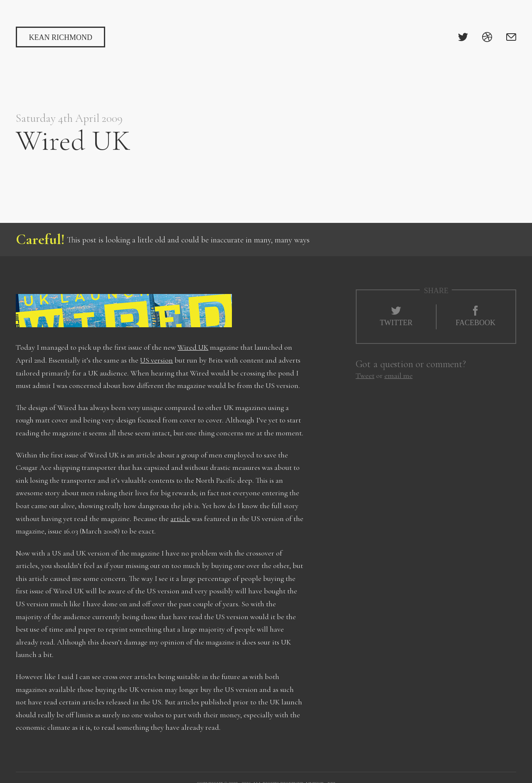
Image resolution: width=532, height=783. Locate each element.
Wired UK (193, 347)
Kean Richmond (60, 37)
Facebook (475, 316)
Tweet (365, 375)
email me (399, 375)
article (180, 519)
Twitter (396, 316)
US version (156, 360)
